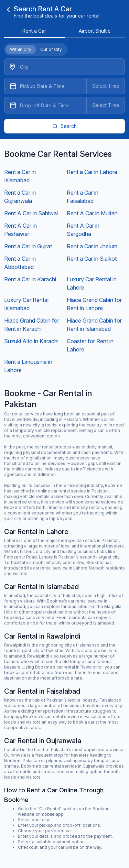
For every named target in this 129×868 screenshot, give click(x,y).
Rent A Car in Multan (92, 213)
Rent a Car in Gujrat (28, 246)
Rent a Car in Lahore (92, 172)
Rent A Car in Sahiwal (31, 213)
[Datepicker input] (64, 86)
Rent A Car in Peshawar (20, 230)
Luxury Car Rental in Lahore (92, 283)
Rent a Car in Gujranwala (20, 197)
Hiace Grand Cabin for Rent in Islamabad (94, 325)
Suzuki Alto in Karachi (31, 341)
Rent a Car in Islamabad (20, 176)
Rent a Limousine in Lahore (28, 366)
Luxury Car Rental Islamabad (26, 304)
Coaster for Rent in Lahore (90, 345)
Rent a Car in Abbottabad (20, 263)
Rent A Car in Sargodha (83, 230)
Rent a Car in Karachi (30, 279)
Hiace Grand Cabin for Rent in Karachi (32, 325)
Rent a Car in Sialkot (92, 259)
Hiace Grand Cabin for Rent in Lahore (94, 304)
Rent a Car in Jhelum (92, 246)
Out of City (51, 49)
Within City (21, 49)
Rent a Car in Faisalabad (83, 197)
